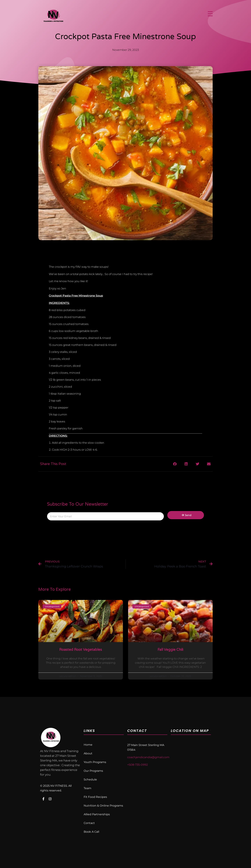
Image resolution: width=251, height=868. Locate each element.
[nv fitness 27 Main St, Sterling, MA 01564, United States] (191, 772)
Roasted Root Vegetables (81, 650)
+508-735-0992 (138, 765)
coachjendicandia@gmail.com (148, 757)
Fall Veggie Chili (170, 650)
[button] (175, 464)
